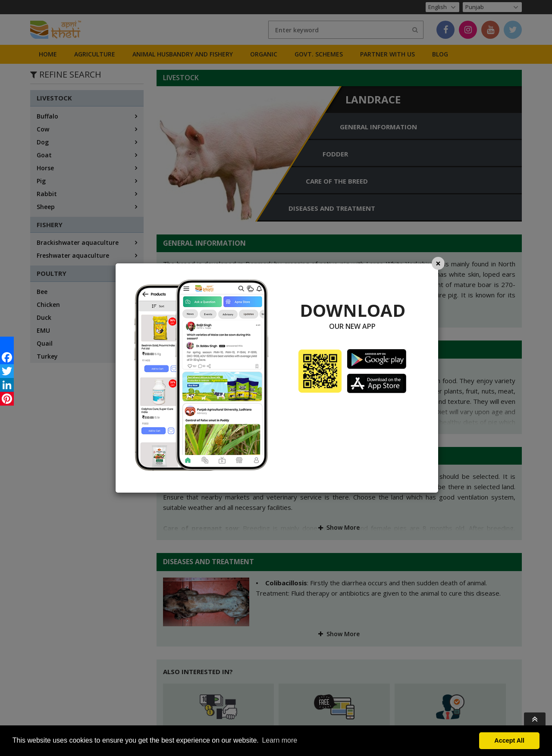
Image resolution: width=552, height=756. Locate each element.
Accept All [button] (509, 740)
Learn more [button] (279, 740)
